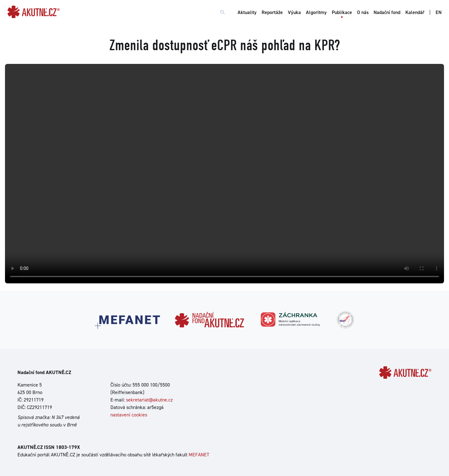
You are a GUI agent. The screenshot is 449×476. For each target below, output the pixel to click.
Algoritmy (316, 12)
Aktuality (247, 12)
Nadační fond (387, 12)
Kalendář (415, 12)
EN (439, 12)
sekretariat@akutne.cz (149, 400)
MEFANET (199, 455)
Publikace (342, 12)
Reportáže (272, 12)
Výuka (294, 12)
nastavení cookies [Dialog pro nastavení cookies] (129, 415)
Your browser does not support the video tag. (224, 174)
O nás (363, 12)
